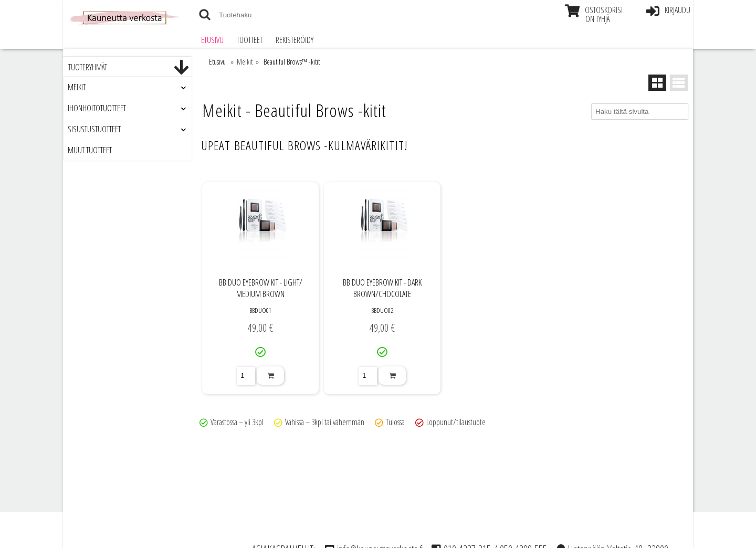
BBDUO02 (382, 310)
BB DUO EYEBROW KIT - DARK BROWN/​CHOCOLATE (382, 288)
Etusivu (212, 40)
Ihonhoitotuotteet (97, 108)
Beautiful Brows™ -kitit (292, 62)
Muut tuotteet (90, 150)
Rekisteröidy (295, 40)
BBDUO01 (260, 310)
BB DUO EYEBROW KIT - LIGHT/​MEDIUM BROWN (261, 288)
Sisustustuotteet (94, 129)
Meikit (77, 87)
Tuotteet (250, 40)
